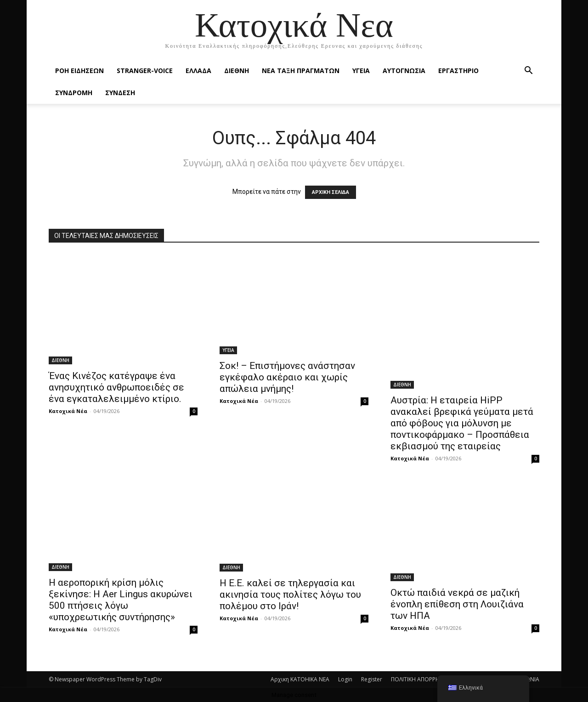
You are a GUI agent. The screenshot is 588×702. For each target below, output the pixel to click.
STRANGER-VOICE (145, 71)
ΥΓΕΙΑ (361, 71)
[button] (528, 71)
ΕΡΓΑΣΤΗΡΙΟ (458, 71)
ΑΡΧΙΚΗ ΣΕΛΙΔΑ (331, 192)
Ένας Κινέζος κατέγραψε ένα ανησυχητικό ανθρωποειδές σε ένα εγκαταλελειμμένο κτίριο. (116, 387)
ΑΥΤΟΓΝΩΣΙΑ (404, 71)
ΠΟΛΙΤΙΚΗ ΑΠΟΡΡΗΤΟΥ (421, 679)
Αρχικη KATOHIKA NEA (300, 679)
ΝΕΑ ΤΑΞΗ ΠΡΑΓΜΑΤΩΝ (301, 71)
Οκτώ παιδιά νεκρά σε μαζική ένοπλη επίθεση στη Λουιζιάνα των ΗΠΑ (457, 604)
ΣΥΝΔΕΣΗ (120, 93)
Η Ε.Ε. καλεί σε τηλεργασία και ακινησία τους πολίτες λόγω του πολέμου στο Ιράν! (290, 594)
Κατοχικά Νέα (68, 411)
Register (372, 679)
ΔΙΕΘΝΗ (237, 71)
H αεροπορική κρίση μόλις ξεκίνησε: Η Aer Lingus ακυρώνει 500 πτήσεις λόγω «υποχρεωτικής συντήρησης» (121, 600)
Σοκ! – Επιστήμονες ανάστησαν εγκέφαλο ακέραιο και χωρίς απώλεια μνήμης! (287, 377)
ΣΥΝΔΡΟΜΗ (74, 93)
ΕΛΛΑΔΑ (198, 71)
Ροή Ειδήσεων (79, 71)
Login (345, 679)
